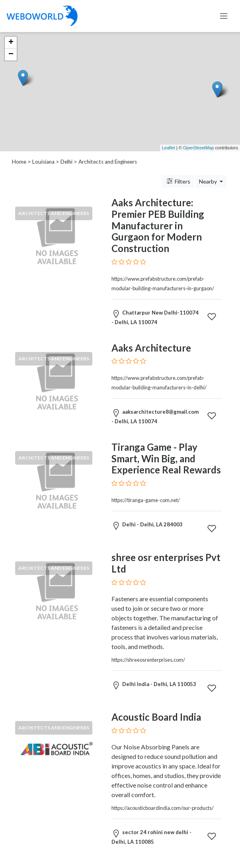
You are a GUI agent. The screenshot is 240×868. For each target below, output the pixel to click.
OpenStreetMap (199, 148)
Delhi (66, 162)
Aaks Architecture (151, 348)
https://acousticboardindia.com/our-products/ (163, 808)
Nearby (209, 181)
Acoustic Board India (156, 717)
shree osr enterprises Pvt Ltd (166, 563)
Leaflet (169, 148)
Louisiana (43, 162)
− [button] (11, 55)
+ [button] (11, 43)
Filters (178, 181)
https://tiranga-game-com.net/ (146, 500)
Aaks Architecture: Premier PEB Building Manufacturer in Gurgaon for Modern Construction (158, 225)
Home (19, 162)
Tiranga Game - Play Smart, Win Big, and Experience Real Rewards (166, 458)
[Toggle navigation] (224, 16)
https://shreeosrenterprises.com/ (148, 660)
